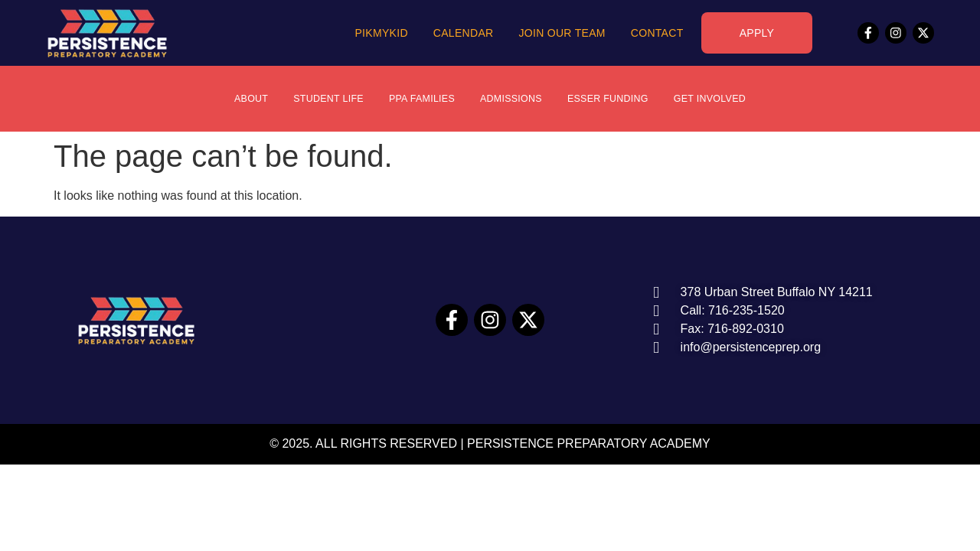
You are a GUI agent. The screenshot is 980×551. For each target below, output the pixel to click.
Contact (657, 33)
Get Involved (729, 99)
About (230, 99)
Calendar (464, 33)
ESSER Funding (617, 99)
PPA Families (415, 99)
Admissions (512, 99)
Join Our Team (562, 33)
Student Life (314, 99)
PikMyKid (381, 33)
